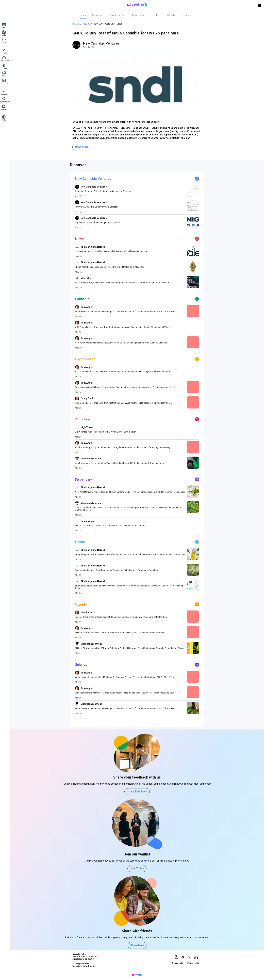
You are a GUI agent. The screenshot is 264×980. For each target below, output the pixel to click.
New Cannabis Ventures (109, 24)
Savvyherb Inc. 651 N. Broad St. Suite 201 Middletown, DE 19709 (86, 963)
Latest (84, 15)
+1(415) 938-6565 (82, 970)
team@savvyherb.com (84, 972)
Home (77, 24)
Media (87, 24)
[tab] (84, 15)
